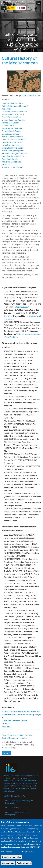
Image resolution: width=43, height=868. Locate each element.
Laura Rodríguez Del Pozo (13, 156)
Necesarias (8, 854)
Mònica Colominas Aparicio (13, 120)
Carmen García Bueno (11, 131)
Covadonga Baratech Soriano (14, 112)
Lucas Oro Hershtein (10, 145)
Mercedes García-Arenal (12, 128)
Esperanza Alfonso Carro (12, 103)
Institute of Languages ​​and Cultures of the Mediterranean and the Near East (21, 820)
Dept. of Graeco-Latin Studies (14, 738)
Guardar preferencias (11, 859)
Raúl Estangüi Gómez (32, 95)
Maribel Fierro (8, 126)
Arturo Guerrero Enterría (12, 137)
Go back (6, 753)
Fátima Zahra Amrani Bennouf (15, 106)
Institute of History (12, 808)
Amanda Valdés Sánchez (12, 167)
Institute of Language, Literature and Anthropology (19, 813)
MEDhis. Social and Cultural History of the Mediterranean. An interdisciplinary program (21, 715)
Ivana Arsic (6, 109)
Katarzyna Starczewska (11, 162)
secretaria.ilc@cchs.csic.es (13, 1)
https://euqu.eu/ (22, 307)
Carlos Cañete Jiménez (11, 117)
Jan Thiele (6, 165)
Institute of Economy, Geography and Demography (19, 802)
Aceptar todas (8, 865)
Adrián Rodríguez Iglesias (13, 151)
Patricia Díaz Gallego (11, 123)
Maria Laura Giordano (11, 134)
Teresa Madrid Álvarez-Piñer (14, 139)
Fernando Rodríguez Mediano (15, 153)
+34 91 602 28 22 (10, 3)
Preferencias (28, 854)
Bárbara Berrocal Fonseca (13, 114)
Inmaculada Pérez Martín (12, 148)
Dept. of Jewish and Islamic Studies (17, 735)
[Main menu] (39, 3)
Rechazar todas (24, 865)
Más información (33, 849)
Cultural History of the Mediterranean (23, 46)
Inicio (13, 43)
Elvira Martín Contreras (12, 142)
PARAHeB (6, 727)
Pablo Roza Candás (10, 159)
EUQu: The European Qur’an (14, 721)
